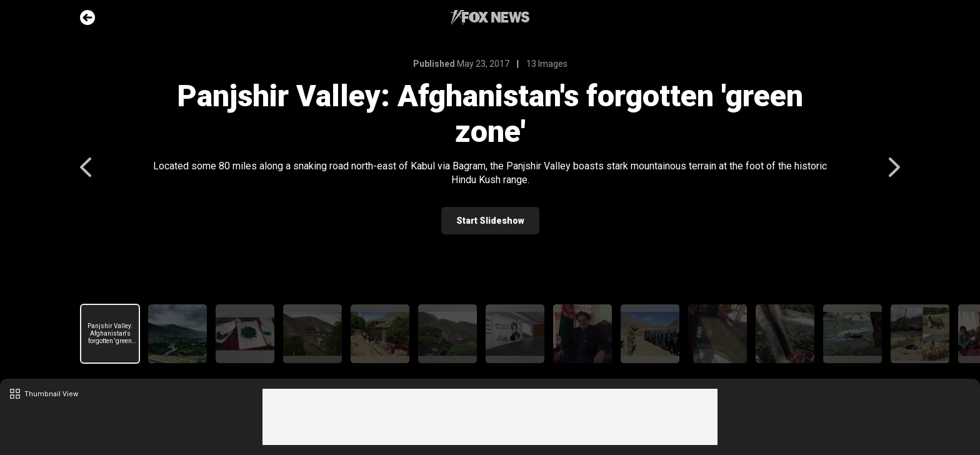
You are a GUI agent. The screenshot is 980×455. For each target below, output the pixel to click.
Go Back (87, 17)
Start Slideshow (490, 221)
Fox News (490, 17)
